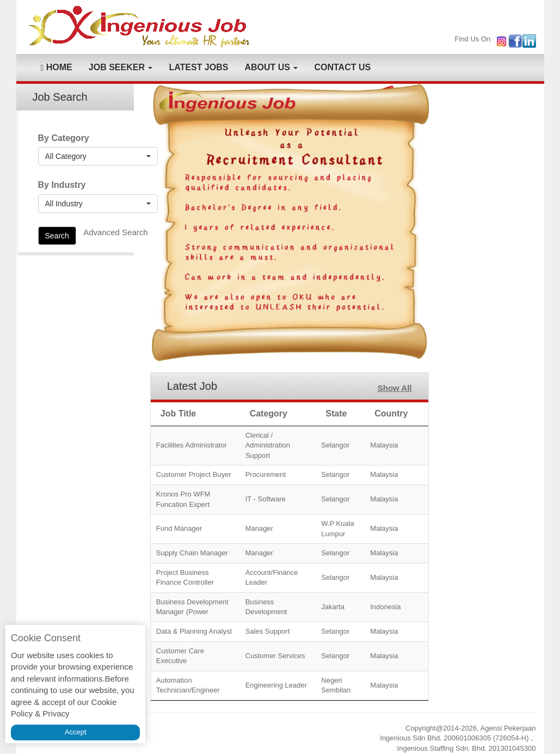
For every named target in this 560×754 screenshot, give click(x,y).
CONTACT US (342, 67)
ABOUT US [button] (271, 67)
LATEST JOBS (198, 67)
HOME (57, 68)
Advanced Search (115, 232)
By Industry (62, 185)
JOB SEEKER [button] (121, 67)
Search (57, 236)
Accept (76, 732)
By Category (64, 138)
